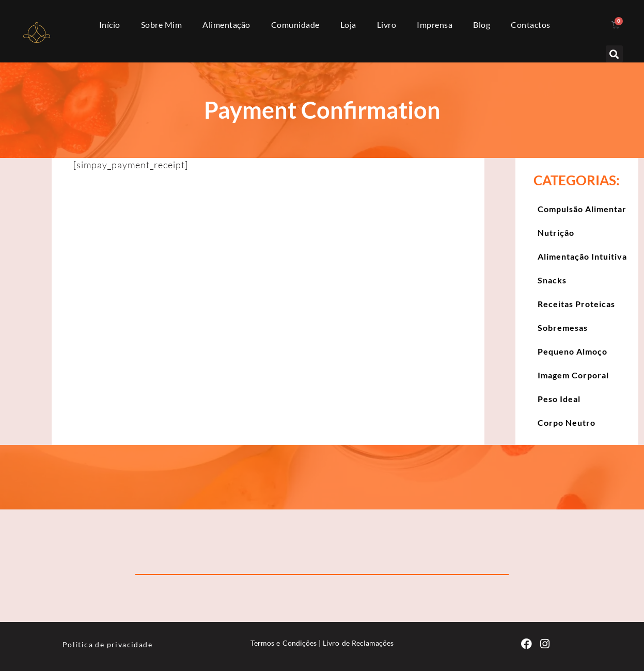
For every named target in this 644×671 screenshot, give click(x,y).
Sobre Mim (162, 25)
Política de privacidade (107, 644)
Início (110, 25)
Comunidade (295, 25)
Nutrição (556, 233)
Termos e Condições (284, 643)
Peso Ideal (559, 399)
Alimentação (226, 25)
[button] (614, 54)
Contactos (531, 25)
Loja (348, 25)
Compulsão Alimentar (582, 209)
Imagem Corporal (573, 375)
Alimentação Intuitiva (582, 256)
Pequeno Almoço (572, 351)
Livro (387, 25)
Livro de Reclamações (358, 643)
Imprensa (435, 25)
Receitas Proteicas (576, 304)
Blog (482, 25)
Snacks (552, 280)
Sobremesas (563, 327)
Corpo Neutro (567, 422)
